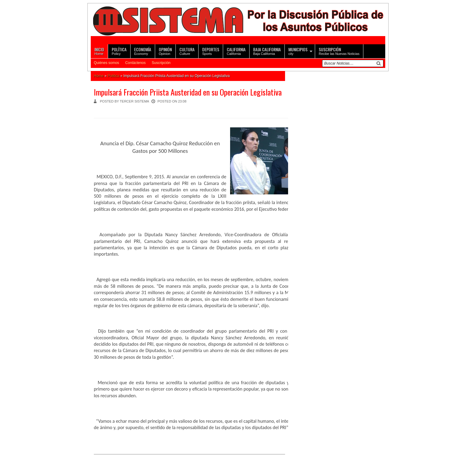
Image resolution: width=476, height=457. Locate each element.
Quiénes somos (106, 63)
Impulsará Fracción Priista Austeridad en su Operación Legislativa (188, 92)
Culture (187, 51)
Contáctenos (135, 63)
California (236, 51)
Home (99, 51)
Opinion (165, 51)
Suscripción (161, 63)
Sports (211, 51)
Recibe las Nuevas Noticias (339, 51)
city (298, 51)
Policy (119, 51)
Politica (113, 76)
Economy (143, 51)
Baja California (267, 51)
